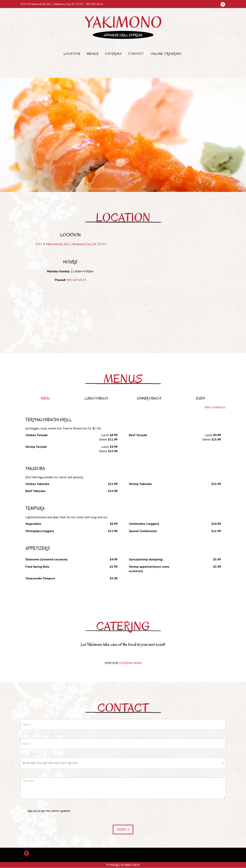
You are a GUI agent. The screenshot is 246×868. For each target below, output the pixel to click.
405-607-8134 (94, 4)
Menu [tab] (45, 398)
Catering (113, 54)
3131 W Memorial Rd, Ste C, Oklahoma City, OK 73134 (52, 4)
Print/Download (215, 407)
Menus (93, 54)
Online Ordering (166, 54)
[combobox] (123, 763)
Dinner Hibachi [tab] (149, 398)
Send (123, 830)
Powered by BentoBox (123, 865)
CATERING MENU (130, 663)
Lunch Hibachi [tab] (96, 398)
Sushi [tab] (201, 398)
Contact (136, 54)
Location (72, 54)
